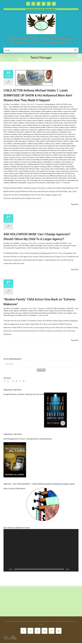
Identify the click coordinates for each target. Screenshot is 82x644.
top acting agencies (48, 180)
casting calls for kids (58, 139)
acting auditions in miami (66, 114)
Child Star (59, 141)
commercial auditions (11, 146)
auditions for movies (43, 132)
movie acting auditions (57, 169)
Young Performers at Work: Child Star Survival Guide (24, 394)
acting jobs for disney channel (62, 121)
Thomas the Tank (20, 180)
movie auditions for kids (27, 171)
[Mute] (72, 569)
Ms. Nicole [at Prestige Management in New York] (47, 173)
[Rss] (17, 381)
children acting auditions (36, 144)
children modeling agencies (64, 144)
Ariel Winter (23, 311)
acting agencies (53, 107)
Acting (45, 107)
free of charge (15, 153)
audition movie (64, 127)
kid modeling (35, 160)
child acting (69, 139)
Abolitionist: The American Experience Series (27, 107)
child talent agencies (20, 144)
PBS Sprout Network (57, 176)
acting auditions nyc (27, 116)
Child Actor (31, 141)
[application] (41, 550)
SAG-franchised (33, 248)
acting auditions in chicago (48, 114)
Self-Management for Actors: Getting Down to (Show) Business (28, 439)
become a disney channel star (13, 137)
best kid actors (70, 137)
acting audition (35, 111)
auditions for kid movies (16, 132)
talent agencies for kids (50, 178)
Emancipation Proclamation (48, 150)
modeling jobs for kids (11, 169)
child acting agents (21, 141)
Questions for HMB (52, 243)
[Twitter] (8, 381)
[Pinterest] (20, 381)
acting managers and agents (34, 123)
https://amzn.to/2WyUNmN (14, 488)
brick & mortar (25, 139)
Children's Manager (36, 246)
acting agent (23, 109)
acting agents (33, 109)
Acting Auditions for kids (31, 114)
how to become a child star (50, 155)
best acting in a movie (57, 137)
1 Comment (66, 183)
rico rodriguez (68, 313)
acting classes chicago (68, 116)
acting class (46, 116)
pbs (48, 176)
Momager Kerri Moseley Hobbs (29, 169)
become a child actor (68, 134)
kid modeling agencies (47, 160)
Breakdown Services (10, 246)
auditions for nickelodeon (59, 132)
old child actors (70, 173)
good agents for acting (28, 153)
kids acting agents (61, 160)
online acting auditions (11, 176)
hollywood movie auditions (12, 155)
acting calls (38, 116)
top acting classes (61, 180)
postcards (14, 178)
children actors (49, 144)
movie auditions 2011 (11, 171)
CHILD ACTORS (61, 104)
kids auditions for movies (19, 162)
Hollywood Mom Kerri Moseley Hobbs (65, 153)
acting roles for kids (70, 123)
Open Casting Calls (40, 176)
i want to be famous (28, 157)
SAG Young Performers (19, 248)
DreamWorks (34, 150)
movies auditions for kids (22, 173)
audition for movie (52, 127)
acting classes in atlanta (27, 118)
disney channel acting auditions (66, 146)
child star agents (69, 141)
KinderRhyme (48, 162)
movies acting (8, 173)
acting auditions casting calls (62, 111)
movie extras (74, 171)
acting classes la (54, 118)
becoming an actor (30, 137)
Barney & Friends (55, 134)
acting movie (49, 123)
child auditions (40, 141)
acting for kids (21, 121)
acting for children (9, 121)
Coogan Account (54, 311)
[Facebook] (4, 381)
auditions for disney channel (47, 130)
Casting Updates (50, 104)
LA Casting (7, 248)
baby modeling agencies (26, 134)
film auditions (62, 150)
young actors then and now (36, 183)
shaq (75, 313)
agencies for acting (39, 125)
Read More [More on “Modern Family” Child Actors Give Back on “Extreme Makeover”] (75, 340)
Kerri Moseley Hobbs (43, 157)
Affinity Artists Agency (11, 311)
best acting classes (43, 137)
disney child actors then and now (54, 148)
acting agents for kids (45, 109)
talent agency (63, 178)
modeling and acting (52, 164)
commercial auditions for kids (28, 146)
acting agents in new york (61, 109)
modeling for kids (59, 167)
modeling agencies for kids (36, 164)
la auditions (57, 162)
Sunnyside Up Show (24, 178)
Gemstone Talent (9, 313)
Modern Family (28, 313)
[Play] (7, 569)
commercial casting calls (47, 146)
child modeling (51, 141)
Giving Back (61, 308)
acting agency (14, 109)
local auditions (66, 162)
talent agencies (36, 178)
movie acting (45, 169)
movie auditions (71, 169)
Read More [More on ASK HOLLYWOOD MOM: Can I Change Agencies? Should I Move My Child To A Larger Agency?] (75, 269)
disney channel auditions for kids (31, 148)
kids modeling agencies (35, 162)
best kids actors (9, 139)
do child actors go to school (19, 150)
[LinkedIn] (24, 381)
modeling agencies (20, 164)
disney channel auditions (12, 148)
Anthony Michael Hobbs (38, 127)
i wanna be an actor (15, 157)
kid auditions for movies (22, 160)
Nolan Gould (38, 313)
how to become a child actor (52, 246)
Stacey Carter (44, 248)
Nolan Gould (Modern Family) (53, 313)
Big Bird (17, 139)
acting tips (7, 125)
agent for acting (51, 125)
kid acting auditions (57, 157)
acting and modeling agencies (20, 111)
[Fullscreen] (75, 569)
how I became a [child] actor (31, 155)
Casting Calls (46, 139)
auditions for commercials (29, 130)
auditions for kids (30, 132)
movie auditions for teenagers (45, 171)
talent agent (72, 178)
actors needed (27, 125)
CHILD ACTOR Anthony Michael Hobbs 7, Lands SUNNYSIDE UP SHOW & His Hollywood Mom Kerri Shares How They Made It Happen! (38, 95)
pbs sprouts (68, 176)
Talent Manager (9, 180)
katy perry (19, 313)
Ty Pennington (32, 315)
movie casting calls (62, 171)
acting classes (55, 116)
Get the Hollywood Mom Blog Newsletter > (41, 9)
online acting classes (26, 176)
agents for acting (63, 125)
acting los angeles (18, 123)
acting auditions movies (11, 116)
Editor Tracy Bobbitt (12, 104)
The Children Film (20, 315)
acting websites (16, 125)
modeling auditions (46, 167)
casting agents (36, 139)
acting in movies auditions (35, 121)
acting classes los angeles (68, 118)
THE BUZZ (63, 243)
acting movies (58, 123)
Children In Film (43, 311)
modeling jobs (69, 167)
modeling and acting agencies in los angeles (24, 167)
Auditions (16, 130)
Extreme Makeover (67, 311)
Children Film (33, 311)
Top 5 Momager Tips (34, 180)
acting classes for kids (11, 118)
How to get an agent (69, 246)
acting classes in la (42, 118)
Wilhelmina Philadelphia (18, 183)
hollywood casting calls (44, 153)
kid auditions (68, 157)
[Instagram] (13, 381)
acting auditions (46, 111)
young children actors (53, 183)
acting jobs (48, 121)
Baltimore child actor (42, 134)
